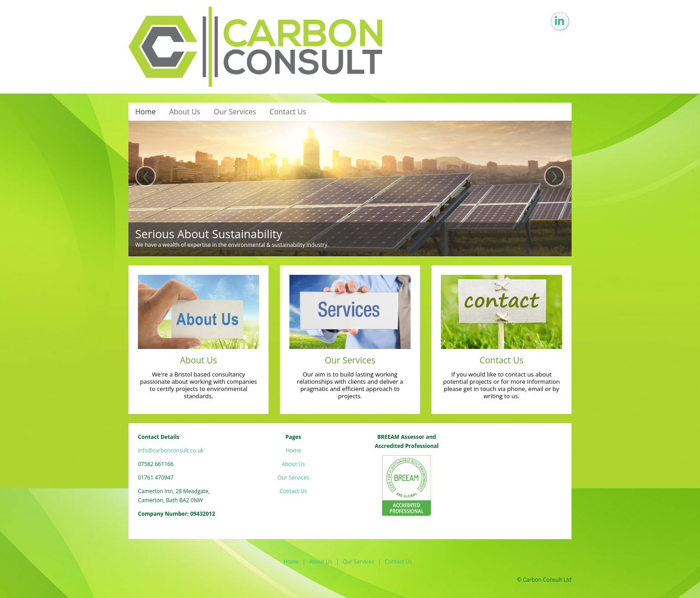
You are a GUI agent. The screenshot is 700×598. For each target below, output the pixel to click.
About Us (185, 112)
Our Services (235, 112)
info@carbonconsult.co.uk (171, 450)
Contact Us (288, 112)
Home (145, 112)
